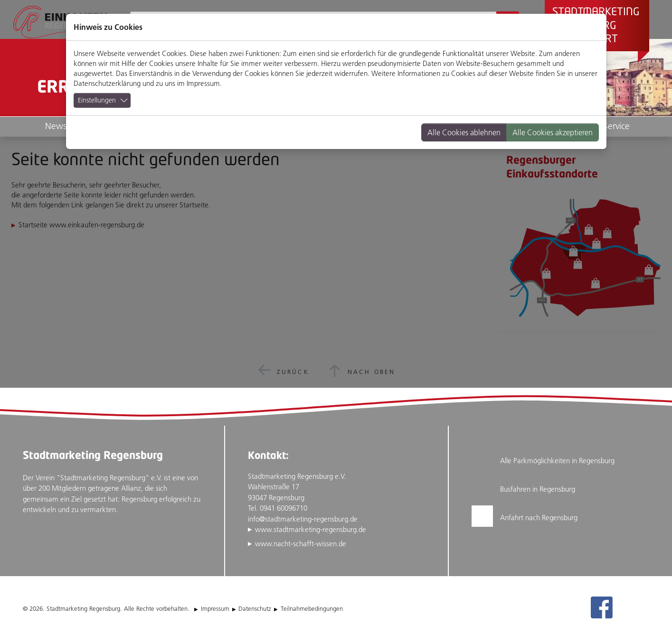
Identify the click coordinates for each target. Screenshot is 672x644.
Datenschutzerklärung (107, 83)
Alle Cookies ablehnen (464, 132)
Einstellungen (97, 100)
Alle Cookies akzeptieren (553, 132)
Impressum (203, 83)
